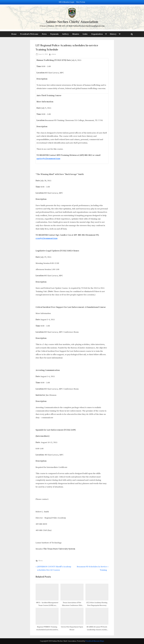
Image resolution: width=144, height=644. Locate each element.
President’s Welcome (29, 34)
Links (85, 34)
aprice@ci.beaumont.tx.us (48, 159)
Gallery (65, 34)
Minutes (76, 34)
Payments (54, 34)
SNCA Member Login (67, 2)
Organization (97, 34)
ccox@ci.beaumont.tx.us (47, 238)
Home (14, 34)
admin (54, 54)
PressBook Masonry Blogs (95, 641)
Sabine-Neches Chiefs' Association (72, 22)
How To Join (81, 2)
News (44, 34)
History (113, 34)
